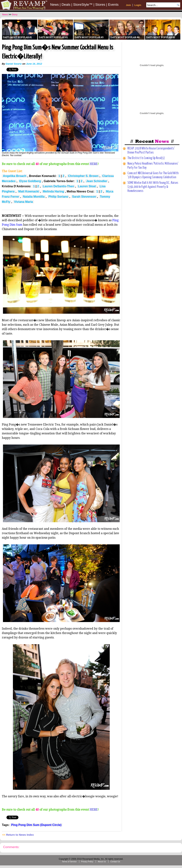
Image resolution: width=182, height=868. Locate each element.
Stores (100, 5)
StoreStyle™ (83, 5)
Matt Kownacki (29, 191)
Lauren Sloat (87, 186)
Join (128, 5)
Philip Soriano (58, 197)
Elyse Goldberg (30, 181)
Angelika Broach (15, 176)
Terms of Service (69, 862)
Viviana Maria (23, 202)
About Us (102, 862)
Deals (66, 5)
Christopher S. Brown (83, 176)
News (54, 5)
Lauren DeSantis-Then (58, 186)
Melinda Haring (53, 191)
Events (113, 5)
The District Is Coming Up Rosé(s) (146, 158)
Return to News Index (20, 835)
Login (138, 5)
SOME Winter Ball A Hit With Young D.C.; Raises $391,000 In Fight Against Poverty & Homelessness (153, 187)
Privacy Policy (87, 862)
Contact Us (115, 862)
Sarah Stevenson (84, 197)
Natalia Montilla (34, 197)
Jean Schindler (97, 181)
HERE (94, 164)
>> (10, 15)
